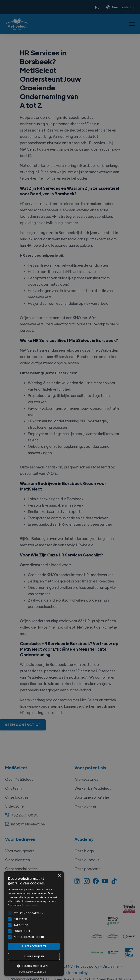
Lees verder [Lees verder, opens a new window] (31, 905)
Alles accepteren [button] (34, 946)
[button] (34, 966)
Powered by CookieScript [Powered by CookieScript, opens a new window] (34, 972)
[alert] (70, 490)
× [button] (59, 876)
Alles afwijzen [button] (34, 956)
